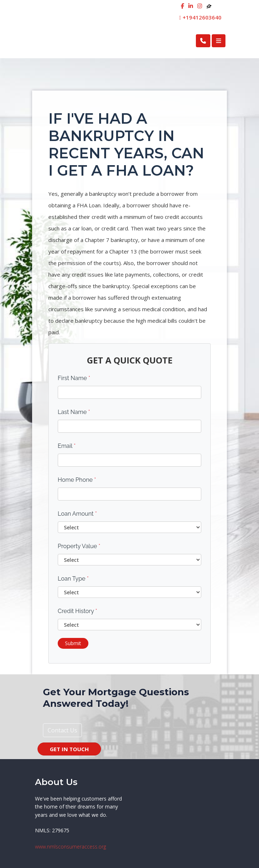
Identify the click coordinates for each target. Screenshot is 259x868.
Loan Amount (77, 514)
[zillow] (209, 6)
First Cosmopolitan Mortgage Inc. (91, 41)
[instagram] (200, 6)
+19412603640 (200, 17)
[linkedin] (191, 6)
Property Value (79, 546)
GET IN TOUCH (69, 749)
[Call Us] (203, 41)
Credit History (77, 611)
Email (67, 446)
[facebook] (182, 6)
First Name (74, 378)
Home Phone (77, 480)
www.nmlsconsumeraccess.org (71, 847)
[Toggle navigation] (219, 41)
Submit (73, 643)
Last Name (74, 412)
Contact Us (62, 730)
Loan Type (73, 579)
